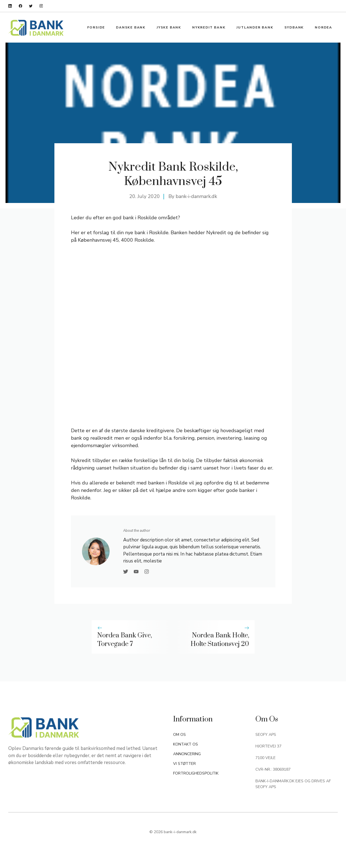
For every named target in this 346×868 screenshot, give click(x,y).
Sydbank (294, 27)
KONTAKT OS (186, 744)
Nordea (323, 27)
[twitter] (31, 6)
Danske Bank (131, 27)
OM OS (179, 735)
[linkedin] (10, 6)
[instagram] (41, 6)
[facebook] (21, 6)
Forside (96, 27)
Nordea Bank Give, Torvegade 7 (125, 640)
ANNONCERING (187, 754)
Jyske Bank (169, 27)
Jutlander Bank (255, 27)
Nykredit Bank (209, 27)
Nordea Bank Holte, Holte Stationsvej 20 (220, 640)
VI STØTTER (184, 764)
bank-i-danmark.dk (196, 196)
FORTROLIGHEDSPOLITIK (196, 773)
